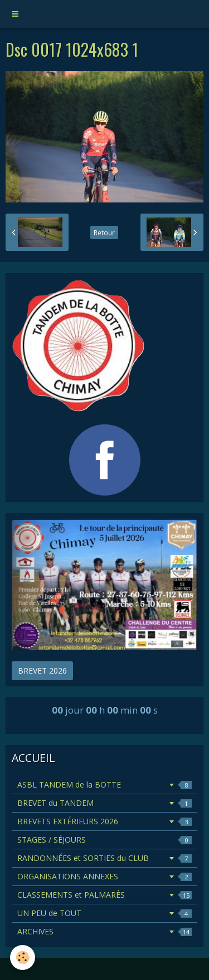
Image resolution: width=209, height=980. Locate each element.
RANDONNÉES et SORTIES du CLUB (104, 858)
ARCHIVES (104, 931)
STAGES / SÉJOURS (104, 840)
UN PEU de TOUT (104, 913)
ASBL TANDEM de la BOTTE (104, 785)
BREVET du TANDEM (104, 803)
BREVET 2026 (42, 670)
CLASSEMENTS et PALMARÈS (104, 895)
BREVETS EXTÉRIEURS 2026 (104, 821)
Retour (104, 232)
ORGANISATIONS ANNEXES (104, 876)
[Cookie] (23, 957)
